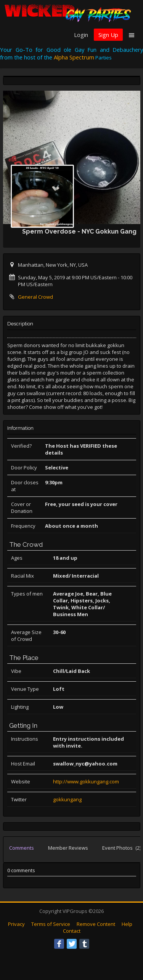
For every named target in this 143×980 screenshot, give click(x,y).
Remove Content (96, 924)
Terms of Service (51, 924)
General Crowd (35, 297)
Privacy (16, 924)
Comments (22, 848)
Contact (72, 931)
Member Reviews (68, 848)
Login (81, 35)
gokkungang (67, 799)
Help (127, 924)
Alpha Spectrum (74, 57)
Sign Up (108, 35)
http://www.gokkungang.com (86, 781)
